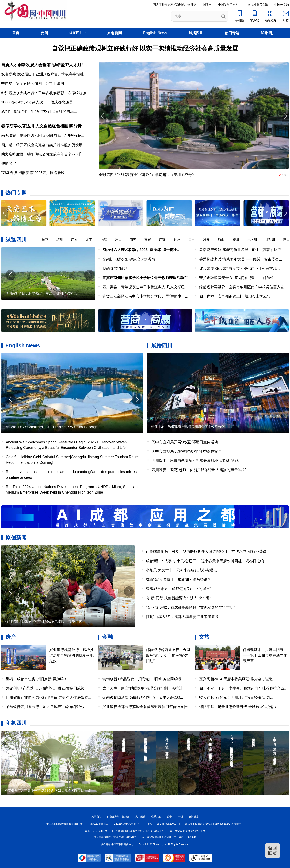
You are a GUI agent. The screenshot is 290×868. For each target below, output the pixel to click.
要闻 (44, 33)
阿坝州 (257, 239)
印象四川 (268, 33)
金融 (107, 637)
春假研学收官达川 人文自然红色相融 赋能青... (43, 126)
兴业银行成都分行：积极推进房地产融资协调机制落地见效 (71, 655)
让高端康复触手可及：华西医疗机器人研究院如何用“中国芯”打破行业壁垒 (206, 552)
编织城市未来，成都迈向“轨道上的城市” (178, 589)
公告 (169, 817)
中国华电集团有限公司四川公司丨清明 (33, 83)
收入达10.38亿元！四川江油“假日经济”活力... (236, 698)
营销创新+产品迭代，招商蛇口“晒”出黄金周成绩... (47, 688)
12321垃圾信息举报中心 (127, 824)
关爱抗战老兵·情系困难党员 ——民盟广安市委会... (241, 259)
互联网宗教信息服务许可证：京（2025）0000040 (169, 837)
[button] (285, 213)
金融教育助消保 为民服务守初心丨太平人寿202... (143, 698)
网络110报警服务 (99, 824)
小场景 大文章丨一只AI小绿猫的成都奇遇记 (181, 570)
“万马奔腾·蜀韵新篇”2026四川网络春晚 (33, 173)
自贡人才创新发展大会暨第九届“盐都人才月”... (44, 65)
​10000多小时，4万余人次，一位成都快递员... (39, 102)
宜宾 (153, 239)
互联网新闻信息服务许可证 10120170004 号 (140, 831)
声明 (180, 817)
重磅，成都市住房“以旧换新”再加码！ (37, 679)
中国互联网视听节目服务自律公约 (65, 824)
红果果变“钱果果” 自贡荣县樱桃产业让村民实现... (239, 269)
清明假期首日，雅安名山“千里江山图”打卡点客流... (42, 294)
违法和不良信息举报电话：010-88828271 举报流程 (213, 824)
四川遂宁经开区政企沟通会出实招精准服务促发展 (42, 145)
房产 (11, 637)
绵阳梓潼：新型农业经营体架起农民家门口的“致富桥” (44, 621)
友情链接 (194, 817)
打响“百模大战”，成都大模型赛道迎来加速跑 (182, 617)
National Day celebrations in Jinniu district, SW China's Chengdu (52, 427)
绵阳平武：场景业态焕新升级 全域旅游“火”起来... (239, 707)
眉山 (226, 239)
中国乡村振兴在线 (256, 5)
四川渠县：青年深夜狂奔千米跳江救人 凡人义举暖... (145, 287)
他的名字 (9, 163)
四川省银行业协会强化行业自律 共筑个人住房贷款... (48, 698)
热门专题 (232, 33)
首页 (16, 33)
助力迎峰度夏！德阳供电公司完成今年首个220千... (43, 154)
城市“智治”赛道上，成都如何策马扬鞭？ (178, 579)
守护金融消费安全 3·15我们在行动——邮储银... (238, 278)
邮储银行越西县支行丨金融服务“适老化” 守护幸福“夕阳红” (168, 655)
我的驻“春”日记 (115, 269)
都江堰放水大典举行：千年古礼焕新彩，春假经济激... (45, 93)
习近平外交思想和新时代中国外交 (175, 5)
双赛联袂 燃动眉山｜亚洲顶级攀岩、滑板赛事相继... (44, 74)
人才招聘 (140, 817)
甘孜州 (275, 239)
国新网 (207, 5)
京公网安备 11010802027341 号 (188, 831)
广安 (168, 239)
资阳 (241, 239)
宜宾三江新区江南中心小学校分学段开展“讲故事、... (145, 296)
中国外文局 (282, 5)
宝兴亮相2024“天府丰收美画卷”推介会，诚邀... (238, 679)
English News (155, 33)
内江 (109, 239)
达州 (182, 239)
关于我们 (96, 817)
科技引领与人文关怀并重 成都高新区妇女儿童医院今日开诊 (47, 790)
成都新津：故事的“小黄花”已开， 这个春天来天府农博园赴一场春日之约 (205, 561)
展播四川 (196, 33)
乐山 (124, 239)
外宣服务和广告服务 (118, 817)
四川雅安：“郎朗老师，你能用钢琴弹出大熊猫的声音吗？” (199, 470)
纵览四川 (16, 240)
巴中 (197, 239)
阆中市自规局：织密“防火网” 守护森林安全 (187, 451)
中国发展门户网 (228, 5)
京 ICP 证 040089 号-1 (97, 831)
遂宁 (94, 239)
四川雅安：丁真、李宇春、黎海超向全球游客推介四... (243, 688)
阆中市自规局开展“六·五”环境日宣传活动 (185, 442)
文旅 (204, 637)
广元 (80, 239)
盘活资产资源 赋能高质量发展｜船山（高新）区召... (242, 250)
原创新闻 (114, 33)
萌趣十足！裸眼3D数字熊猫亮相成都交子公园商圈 (188, 426)
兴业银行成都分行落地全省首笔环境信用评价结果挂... (147, 707)
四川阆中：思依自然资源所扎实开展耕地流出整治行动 (196, 461)
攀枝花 (49, 239)
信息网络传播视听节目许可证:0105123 (115, 837)
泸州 (65, 239)
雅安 (212, 239)
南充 (138, 239)
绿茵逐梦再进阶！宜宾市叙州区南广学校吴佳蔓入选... (243, 287)
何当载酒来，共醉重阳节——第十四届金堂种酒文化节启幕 (265, 655)
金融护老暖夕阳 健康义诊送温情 (129, 259)
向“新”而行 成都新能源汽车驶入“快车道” (178, 598)
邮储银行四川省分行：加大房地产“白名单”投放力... (47, 707)
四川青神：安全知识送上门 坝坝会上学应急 (235, 296)
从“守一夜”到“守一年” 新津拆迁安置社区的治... (39, 111)
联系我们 (156, 817)
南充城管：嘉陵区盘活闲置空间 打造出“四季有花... (43, 136)
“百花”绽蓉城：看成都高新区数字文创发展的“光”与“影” (190, 607)
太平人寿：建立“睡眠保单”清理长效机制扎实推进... (144, 688)
